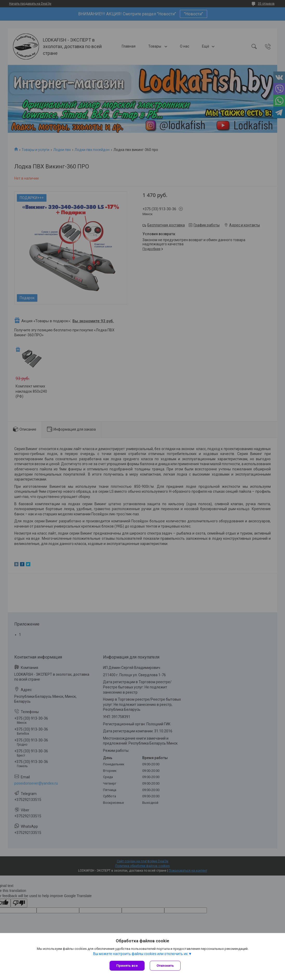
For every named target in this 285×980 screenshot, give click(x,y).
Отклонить (165, 966)
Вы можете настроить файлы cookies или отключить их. (141, 954)
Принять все (127, 966)
